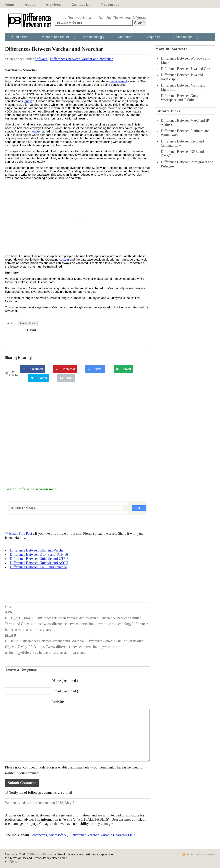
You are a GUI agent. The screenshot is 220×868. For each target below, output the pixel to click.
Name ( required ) (65, 681)
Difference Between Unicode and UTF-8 (39, 559)
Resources (110, 5)
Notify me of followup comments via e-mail (40, 792)
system (64, 259)
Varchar (93, 835)
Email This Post (21, 534)
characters (40, 835)
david (31, 330)
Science (125, 37)
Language (183, 37)
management (118, 81)
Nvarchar (79, 835)
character (34, 131)
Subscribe (192, 854)
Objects (153, 37)
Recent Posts (28, 323)
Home (9, 5)
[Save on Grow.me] (95, 369)
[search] (67, 508)
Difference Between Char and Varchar (37, 550)
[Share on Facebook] (32, 369)
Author (11, 323)
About (30, 5)
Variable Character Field (118, 835)
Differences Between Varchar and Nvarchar (81, 59)
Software (41, 59)
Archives (53, 5)
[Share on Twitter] (39, 378)
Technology (93, 37)
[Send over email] (123, 369)
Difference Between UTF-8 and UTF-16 (39, 554)
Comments (208, 854)
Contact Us (81, 5)
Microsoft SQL (60, 835)
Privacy (14, 862)
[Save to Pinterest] (65, 369)
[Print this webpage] (66, 378)
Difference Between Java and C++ (186, 69)
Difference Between (41, 854)
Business (20, 37)
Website (58, 702)
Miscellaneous (55, 37)
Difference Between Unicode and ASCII (39, 563)
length (28, 101)
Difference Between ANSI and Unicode (38, 567)
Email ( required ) (65, 691)
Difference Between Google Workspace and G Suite (181, 98)
